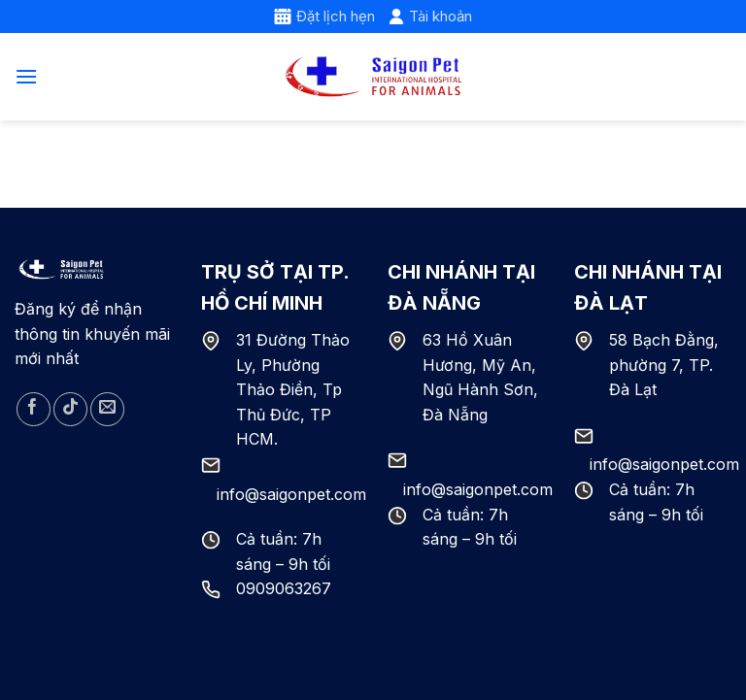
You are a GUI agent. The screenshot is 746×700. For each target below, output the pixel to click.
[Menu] (26, 76)
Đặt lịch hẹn (324, 16)
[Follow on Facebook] (34, 409)
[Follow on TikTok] (70, 409)
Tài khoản (430, 16)
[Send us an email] (107, 409)
